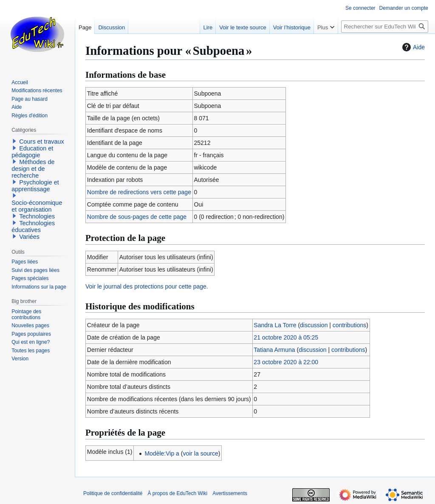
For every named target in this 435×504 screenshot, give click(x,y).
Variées (29, 237)
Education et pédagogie (32, 152)
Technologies (37, 216)
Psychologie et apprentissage (35, 186)
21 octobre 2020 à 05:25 (286, 337)
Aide (412, 47)
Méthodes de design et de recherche (33, 169)
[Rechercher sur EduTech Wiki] (385, 27)
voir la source (200, 453)
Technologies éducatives (33, 227)
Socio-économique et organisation (37, 206)
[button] (14, 141)
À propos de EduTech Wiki (177, 493)
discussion (314, 325)
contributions (349, 325)
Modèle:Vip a (162, 453)
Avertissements (230, 493)
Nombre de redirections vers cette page (139, 192)
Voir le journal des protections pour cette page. (147, 286)
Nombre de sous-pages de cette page (137, 217)
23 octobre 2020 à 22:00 (286, 362)
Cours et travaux (42, 142)
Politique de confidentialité (113, 493)
